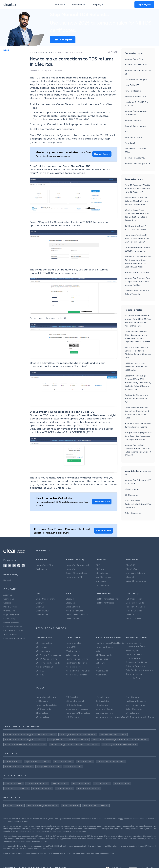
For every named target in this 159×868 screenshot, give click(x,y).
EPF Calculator (133, 713)
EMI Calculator (42, 701)
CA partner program (45, 599)
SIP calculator (42, 713)
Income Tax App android (77, 565)
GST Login (100, 569)
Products (61, 5)
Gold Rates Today (104, 709)
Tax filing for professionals (108, 599)
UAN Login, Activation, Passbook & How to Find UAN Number (136, 367)
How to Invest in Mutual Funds (110, 643)
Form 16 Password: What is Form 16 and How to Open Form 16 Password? (137, 188)
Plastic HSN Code (134, 611)
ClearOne (70, 603)
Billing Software (73, 607)
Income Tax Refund (134, 120)
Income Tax (43, 52)
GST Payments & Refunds (48, 663)
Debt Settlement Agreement (140, 670)
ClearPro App (42, 615)
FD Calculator (102, 705)
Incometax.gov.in (74, 667)
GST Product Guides (13, 631)
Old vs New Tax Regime (136, 79)
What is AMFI (102, 671)
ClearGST (130, 565)
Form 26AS (130, 143)
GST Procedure (43, 651)
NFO (98, 667)
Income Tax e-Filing (134, 59)
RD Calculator (102, 701)
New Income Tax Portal (76, 663)
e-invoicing (101, 581)
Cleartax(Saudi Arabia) (14, 639)
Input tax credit (103, 585)
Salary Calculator (133, 513)
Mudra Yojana (132, 650)
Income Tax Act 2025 (135, 158)
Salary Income (72, 655)
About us (8, 595)
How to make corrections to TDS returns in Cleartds (78, 52)
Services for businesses (77, 615)
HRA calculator (103, 697)
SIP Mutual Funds (104, 655)
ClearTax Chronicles (13, 627)
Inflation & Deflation (135, 654)
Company (98, 5)
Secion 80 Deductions (76, 573)
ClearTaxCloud (43, 611)
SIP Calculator (131, 495)
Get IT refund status (135, 705)
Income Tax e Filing (45, 565)
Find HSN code (133, 697)
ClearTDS (130, 577)
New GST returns (103, 577)
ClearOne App (72, 619)
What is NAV (101, 675)
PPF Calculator (73, 697)
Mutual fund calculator (46, 705)
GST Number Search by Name (140, 717)
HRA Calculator (132, 489)
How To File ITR (132, 85)
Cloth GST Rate (133, 615)
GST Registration (44, 643)
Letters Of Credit (134, 678)
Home (32, 52)
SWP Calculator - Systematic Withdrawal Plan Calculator (138, 504)
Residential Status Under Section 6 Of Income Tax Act (137, 398)
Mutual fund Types (104, 647)
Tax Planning (41, 569)
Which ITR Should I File (135, 96)
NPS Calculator (73, 717)
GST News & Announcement (49, 655)
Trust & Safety (10, 635)
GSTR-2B (40, 671)
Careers (7, 603)
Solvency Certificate (135, 666)
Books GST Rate (133, 619)
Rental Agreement (134, 674)
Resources (79, 5)
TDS (53, 52)
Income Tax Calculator (136, 65)
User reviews (9, 611)
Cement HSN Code (135, 603)
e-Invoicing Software (136, 573)
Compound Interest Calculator (110, 717)
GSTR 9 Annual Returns (46, 659)
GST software (102, 573)
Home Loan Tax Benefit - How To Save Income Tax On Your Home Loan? (137, 238)
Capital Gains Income (135, 126)
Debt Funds (101, 663)
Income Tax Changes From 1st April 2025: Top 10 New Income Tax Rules (138, 282)
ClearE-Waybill (133, 569)
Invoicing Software (74, 611)
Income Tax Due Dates (76, 675)
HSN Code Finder (134, 599)
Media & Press (10, 607)
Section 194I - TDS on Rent (138, 272)
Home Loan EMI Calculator (78, 713)
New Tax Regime (133, 91)
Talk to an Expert (63, 40)
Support (7, 580)
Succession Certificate (136, 662)
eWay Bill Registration (136, 581)
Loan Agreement (134, 658)
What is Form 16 (73, 651)
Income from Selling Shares (79, 671)
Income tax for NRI (74, 577)
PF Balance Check (133, 137)
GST (98, 565)
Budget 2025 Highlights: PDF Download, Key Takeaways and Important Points (138, 436)
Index (6, 50)
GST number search (75, 701)
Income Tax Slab (73, 643)
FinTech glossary (11, 623)
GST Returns (41, 647)
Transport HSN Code (135, 607)
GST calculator (43, 717)
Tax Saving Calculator (136, 701)
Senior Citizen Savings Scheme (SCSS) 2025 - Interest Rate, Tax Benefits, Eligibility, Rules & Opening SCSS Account (138, 383)
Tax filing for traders (105, 603)
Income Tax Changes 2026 (138, 163)
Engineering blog (11, 615)
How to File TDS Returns (77, 659)
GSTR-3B (40, 675)
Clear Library (9, 619)
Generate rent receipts (77, 709)
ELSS (98, 651)
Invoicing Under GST (45, 667)
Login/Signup (144, 4)
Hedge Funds (102, 659)
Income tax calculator (46, 697)
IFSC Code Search (74, 705)
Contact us (9, 599)
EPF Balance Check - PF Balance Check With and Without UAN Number (137, 201)
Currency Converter (105, 713)
